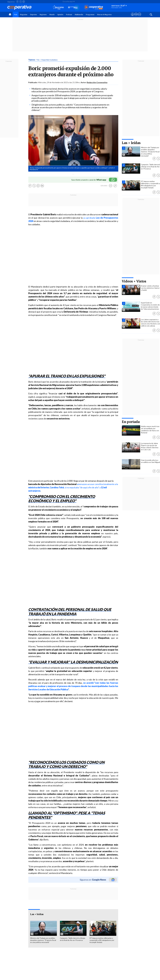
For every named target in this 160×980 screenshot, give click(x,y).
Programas (90, 15)
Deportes (33, 15)
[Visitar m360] (136, 17)
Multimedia (79, 15)
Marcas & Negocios (104, 15)
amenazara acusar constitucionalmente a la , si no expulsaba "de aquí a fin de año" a (73, 487)
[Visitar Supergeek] (140, 17)
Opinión (60, 15)
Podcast (69, 15)
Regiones (43, 15)
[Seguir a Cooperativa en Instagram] (24, 2)
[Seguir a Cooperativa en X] (21, 2)
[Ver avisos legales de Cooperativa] (132, 17)
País (16, 15)
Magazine (24, 15)
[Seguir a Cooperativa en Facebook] (17, 2)
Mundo (52, 15)
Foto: (32, 117)
